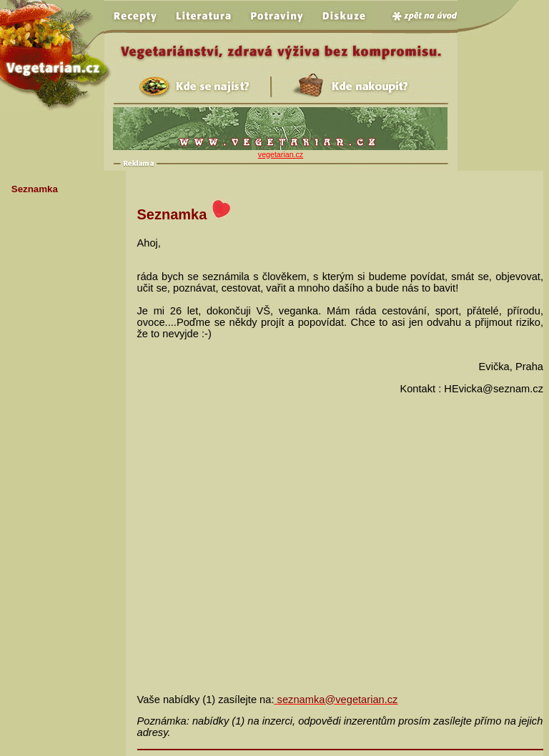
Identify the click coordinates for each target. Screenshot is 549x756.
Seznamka (35, 189)
